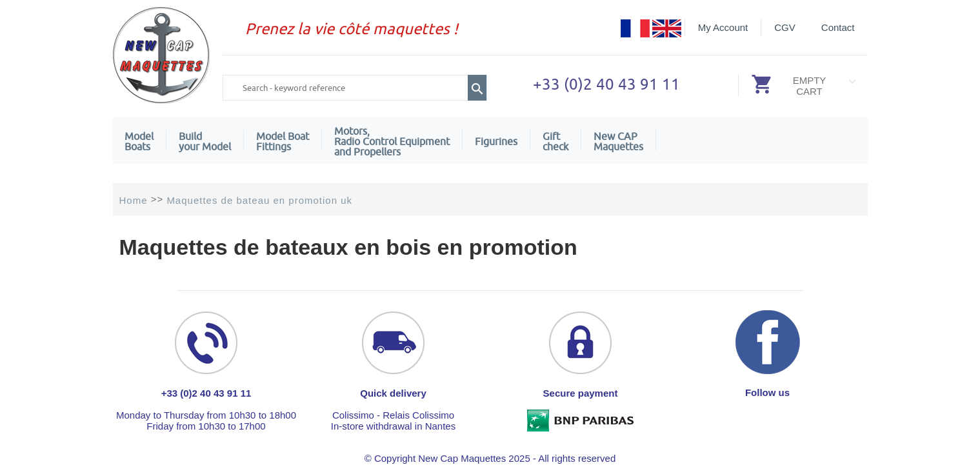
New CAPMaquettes (618, 141)
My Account (723, 27)
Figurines (496, 141)
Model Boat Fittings (283, 141)
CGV (785, 27)
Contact (838, 27)
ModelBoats (139, 141)
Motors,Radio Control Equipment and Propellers (392, 141)
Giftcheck (555, 141)
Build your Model (205, 141)
